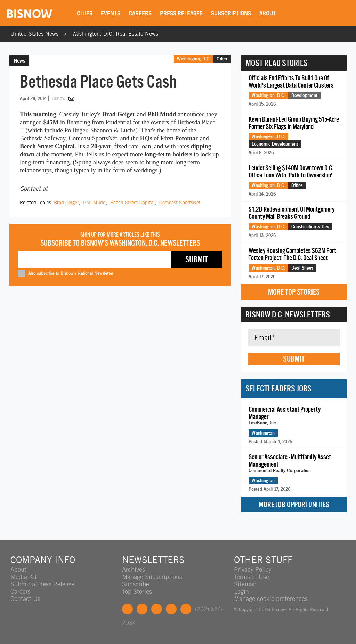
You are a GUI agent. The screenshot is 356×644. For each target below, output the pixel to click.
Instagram (171, 609)
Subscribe (136, 584)
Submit (294, 359)
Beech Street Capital (132, 203)
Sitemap (245, 584)
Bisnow (58, 98)
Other (222, 59)
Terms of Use (252, 577)
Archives (133, 569)
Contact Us (25, 599)
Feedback (186, 609)
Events (111, 13)
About (268, 13)
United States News (34, 34)
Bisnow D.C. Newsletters (288, 314)
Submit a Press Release (42, 584)
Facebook (127, 609)
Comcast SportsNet (180, 203)
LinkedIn (157, 609)
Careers (140, 13)
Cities (85, 13)
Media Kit (24, 577)
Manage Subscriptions (152, 577)
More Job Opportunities (294, 505)
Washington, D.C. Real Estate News (115, 34)
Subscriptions (231, 13)
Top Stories (137, 591)
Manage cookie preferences (271, 599)
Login (241, 591)
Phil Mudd (94, 203)
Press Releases (181, 13)
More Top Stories (294, 292)
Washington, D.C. (194, 59)
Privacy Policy (253, 569)
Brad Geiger (66, 203)
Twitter (142, 609)
